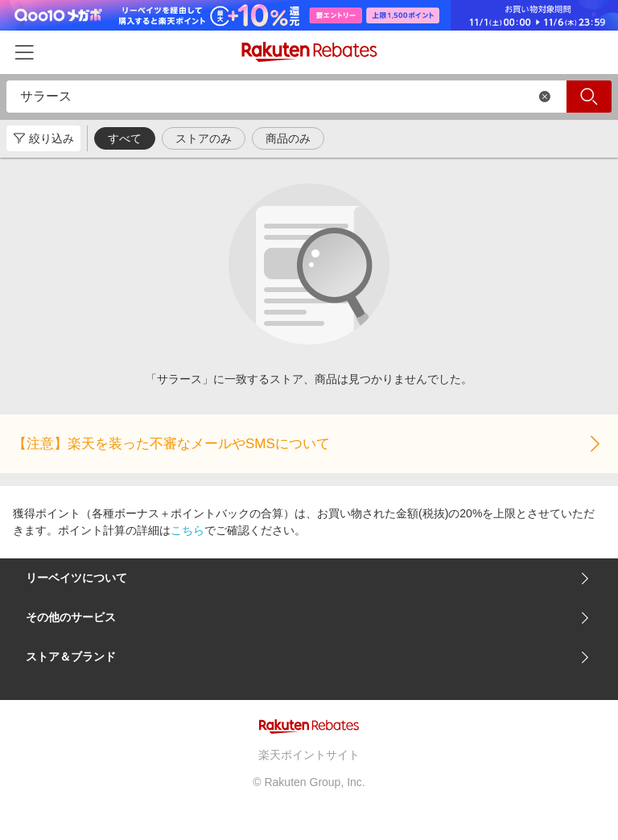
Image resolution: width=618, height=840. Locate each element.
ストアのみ (204, 138)
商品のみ (288, 138)
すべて (125, 138)
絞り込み (43, 138)
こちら (187, 530)
